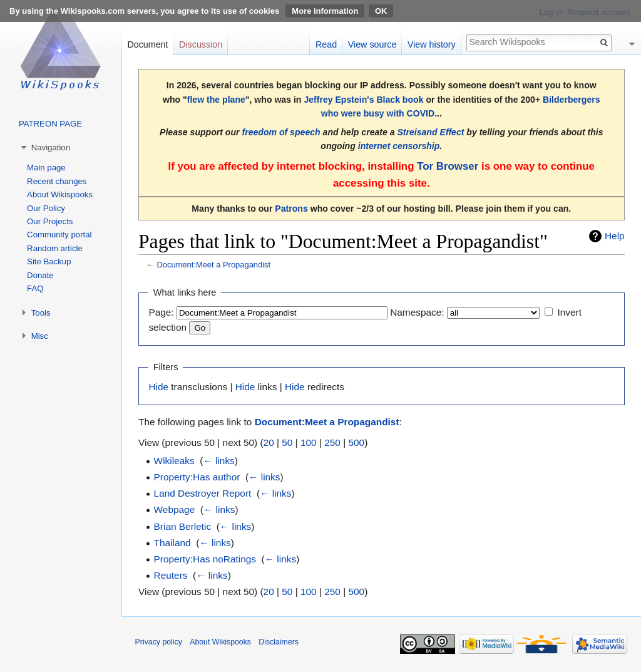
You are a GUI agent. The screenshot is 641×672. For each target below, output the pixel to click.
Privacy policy (159, 642)
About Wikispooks (60, 194)
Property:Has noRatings (205, 559)
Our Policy (46, 208)
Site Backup (49, 261)
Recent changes (57, 181)
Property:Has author (197, 477)
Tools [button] (41, 313)
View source (372, 44)
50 (287, 442)
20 (269, 442)
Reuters (171, 575)
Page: (161, 312)
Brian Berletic (183, 526)
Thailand (172, 543)
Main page (46, 168)
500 (356, 442)
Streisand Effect (430, 132)
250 (332, 442)
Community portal (59, 235)
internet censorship (399, 146)
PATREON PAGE (50, 124)
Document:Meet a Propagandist (213, 265)
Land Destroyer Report (203, 493)
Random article (55, 248)
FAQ (35, 288)
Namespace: (417, 312)
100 (309, 442)
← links (218, 461)
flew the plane (216, 100)
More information (325, 11)
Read (326, 44)
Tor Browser (448, 166)
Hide (158, 387)
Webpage (175, 509)
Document (147, 44)
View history (432, 44)
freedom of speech (281, 132)
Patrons (291, 209)
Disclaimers (279, 642)
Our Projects (50, 221)
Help (615, 236)
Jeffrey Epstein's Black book (363, 100)
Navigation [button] (51, 147)
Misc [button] (40, 336)
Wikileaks (174, 461)
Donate (40, 275)
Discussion (201, 44)
